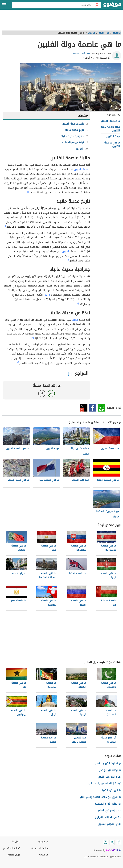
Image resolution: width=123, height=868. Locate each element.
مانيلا (75, 320)
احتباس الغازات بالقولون (108, 817)
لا (42, 393)
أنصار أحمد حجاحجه (81, 54)
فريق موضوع (14, 855)
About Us (44, 855)
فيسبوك (93, 408)
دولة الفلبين (113, 137)
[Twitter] (112, 842)
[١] (28, 192)
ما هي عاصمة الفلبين (112, 144)
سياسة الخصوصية (40, 848)
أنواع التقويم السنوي (110, 824)
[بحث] (97, 5)
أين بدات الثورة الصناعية (108, 804)
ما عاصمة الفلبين (110, 121)
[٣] (33, 338)
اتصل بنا (16, 842)
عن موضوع (43, 842)
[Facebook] (119, 842)
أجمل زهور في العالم (110, 810)
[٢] (78, 303)
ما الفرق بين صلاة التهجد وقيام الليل (101, 797)
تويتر (84, 408)
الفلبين (66, 251)
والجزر (47, 295)
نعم (51, 393)
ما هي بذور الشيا (112, 790)
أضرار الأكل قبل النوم (110, 777)
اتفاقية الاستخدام (12, 848)
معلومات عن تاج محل (110, 770)
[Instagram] (105, 842)
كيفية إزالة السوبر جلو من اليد (105, 783)
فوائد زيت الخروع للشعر (109, 763)
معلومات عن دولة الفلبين (110, 129)
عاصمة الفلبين (82, 169)
